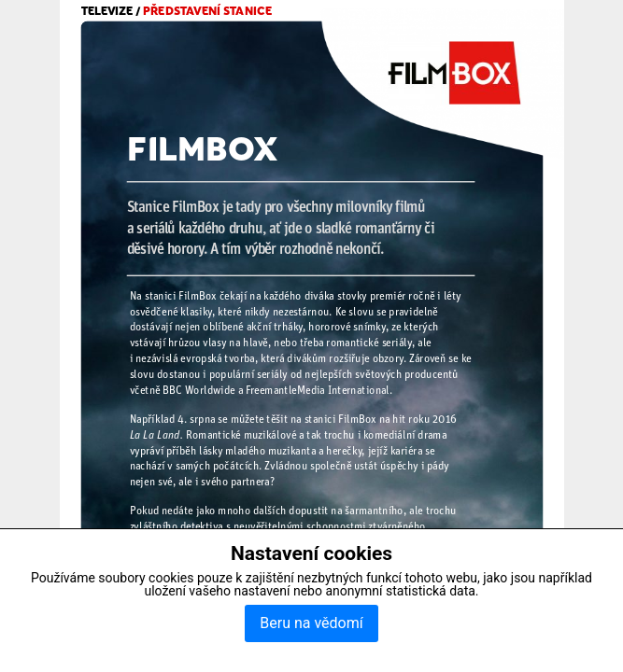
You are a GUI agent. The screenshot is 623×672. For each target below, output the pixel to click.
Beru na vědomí (311, 623)
